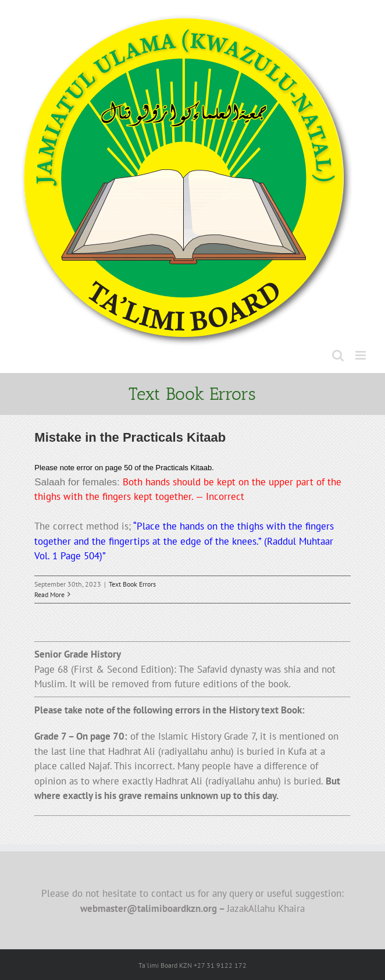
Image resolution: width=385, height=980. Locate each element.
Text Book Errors (132, 584)
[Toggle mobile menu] (361, 355)
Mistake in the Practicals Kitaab (130, 437)
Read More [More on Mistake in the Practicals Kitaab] (49, 594)
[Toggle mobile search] (338, 355)
